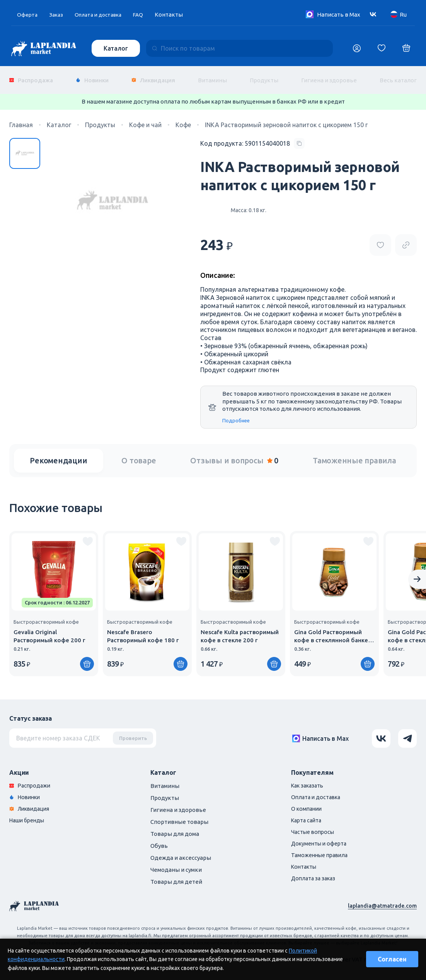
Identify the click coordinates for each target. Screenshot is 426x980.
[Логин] (357, 48)
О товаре (139, 455)
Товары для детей (176, 876)
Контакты (178, 14)
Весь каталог (398, 77)
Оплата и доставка (104, 14)
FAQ (147, 14)
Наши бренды (29, 816)
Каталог (117, 48)
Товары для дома (175, 828)
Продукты (264, 77)
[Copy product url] (406, 239)
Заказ (58, 14)
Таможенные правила (354, 455)
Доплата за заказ (315, 876)
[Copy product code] (252, 138)
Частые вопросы (314, 828)
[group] (54, 598)
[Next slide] (417, 573)
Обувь (159, 840)
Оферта (28, 14)
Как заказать (309, 780)
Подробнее (236, 414)
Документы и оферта (321, 840)
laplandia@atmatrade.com (381, 900)
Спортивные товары (179, 816)
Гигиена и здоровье (329, 77)
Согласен (392, 959)
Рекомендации (58, 455)
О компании (308, 804)
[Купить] (87, 658)
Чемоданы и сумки (176, 864)
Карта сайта (308, 816)
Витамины (212, 77)
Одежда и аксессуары (181, 852)
